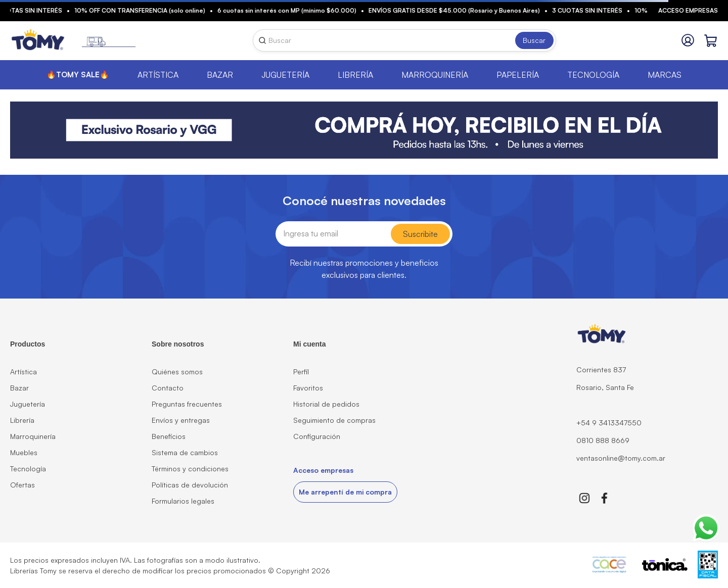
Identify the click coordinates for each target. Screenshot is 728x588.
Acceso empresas (688, 10)
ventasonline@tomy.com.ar (621, 458)
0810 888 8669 (603, 440)
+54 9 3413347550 (609, 423)
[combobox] (404, 40)
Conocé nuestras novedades (364, 201)
